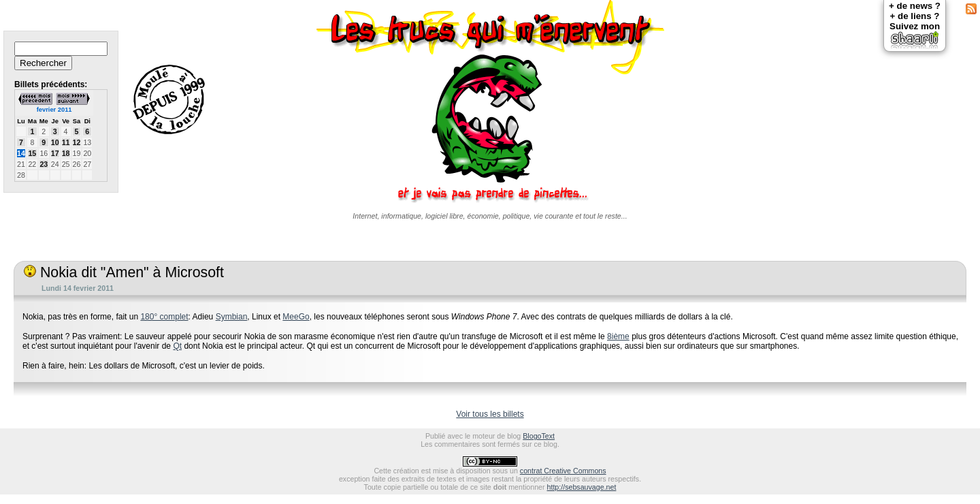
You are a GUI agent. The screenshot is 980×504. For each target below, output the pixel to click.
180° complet (164, 317)
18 (66, 153)
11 (66, 142)
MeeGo (296, 317)
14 (21, 153)
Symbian (232, 317)
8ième (618, 336)
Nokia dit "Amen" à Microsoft (124, 272)
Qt (177, 346)
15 (32, 153)
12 (77, 142)
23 (44, 164)
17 (55, 153)
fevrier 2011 (54, 110)
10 (55, 142)
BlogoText (539, 436)
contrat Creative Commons (563, 471)
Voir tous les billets (490, 414)
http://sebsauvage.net (582, 487)
